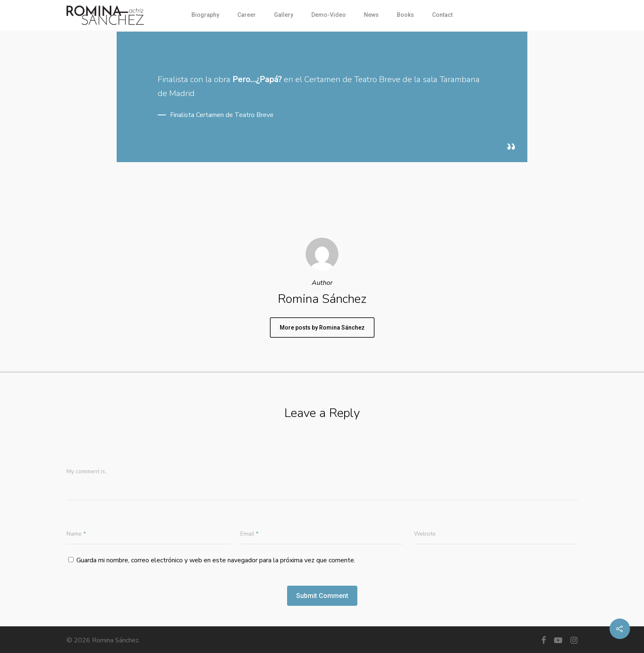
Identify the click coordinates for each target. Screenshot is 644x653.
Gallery (284, 15)
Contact (442, 15)
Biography (205, 15)
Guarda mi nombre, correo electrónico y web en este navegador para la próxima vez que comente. (216, 560)
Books (405, 15)
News (371, 15)
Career (247, 15)
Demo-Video (329, 15)
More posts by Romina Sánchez (322, 328)
